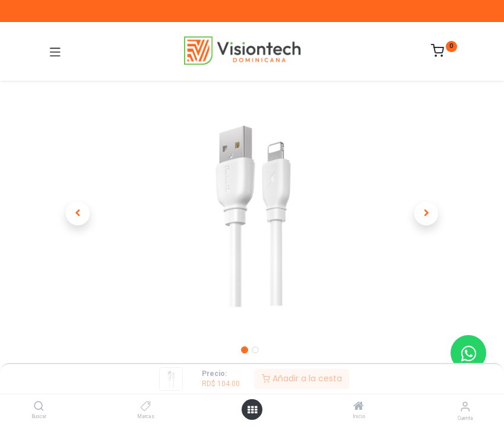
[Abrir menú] (252, 410)
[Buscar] (39, 407)
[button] (78, 213)
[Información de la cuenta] (465, 407)
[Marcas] (146, 407)
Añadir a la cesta (302, 378)
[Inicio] (359, 407)
